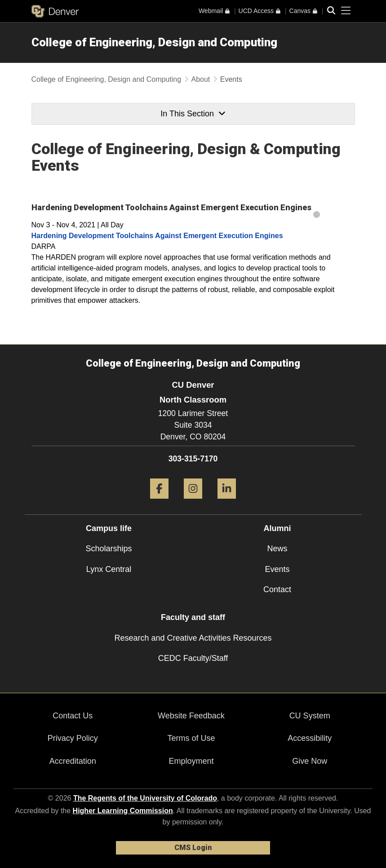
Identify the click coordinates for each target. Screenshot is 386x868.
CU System (310, 716)
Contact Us (73, 716)
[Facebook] (159, 502)
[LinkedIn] (227, 502)
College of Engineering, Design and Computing (154, 42)
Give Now (310, 761)
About (201, 79)
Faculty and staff (193, 617)
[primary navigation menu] (346, 11)
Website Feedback (191, 716)
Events (277, 569)
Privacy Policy (73, 738)
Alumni (277, 528)
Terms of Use (191, 738)
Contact (277, 589)
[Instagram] (193, 502)
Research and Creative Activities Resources (193, 638)
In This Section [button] (193, 114)
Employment (191, 761)
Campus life (109, 528)
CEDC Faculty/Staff (193, 658)
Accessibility (310, 738)
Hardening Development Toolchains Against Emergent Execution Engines (157, 236)
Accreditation (73, 761)
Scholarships (109, 549)
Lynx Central (109, 569)
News (277, 549)
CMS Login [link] (193, 848)
